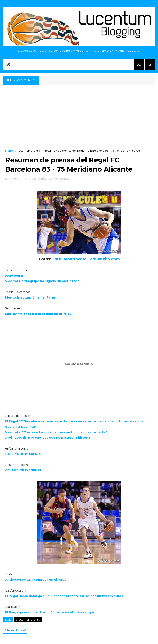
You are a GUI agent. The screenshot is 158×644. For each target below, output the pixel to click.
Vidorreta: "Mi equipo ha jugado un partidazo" (42, 281)
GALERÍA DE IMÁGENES (23, 454)
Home (10, 151)
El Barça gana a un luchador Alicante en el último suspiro (51, 612)
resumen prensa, (58, 179)
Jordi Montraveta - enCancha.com (86, 259)
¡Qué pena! (14, 276)
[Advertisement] (79, 117)
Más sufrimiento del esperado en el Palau (38, 314)
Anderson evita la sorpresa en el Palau (36, 580)
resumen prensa (29, 151)
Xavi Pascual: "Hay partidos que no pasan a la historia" (48, 438)
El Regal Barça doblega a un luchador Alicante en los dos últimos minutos (64, 596)
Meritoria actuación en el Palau (30, 297)
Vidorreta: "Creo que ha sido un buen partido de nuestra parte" (56, 432)
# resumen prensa (28, 619)
